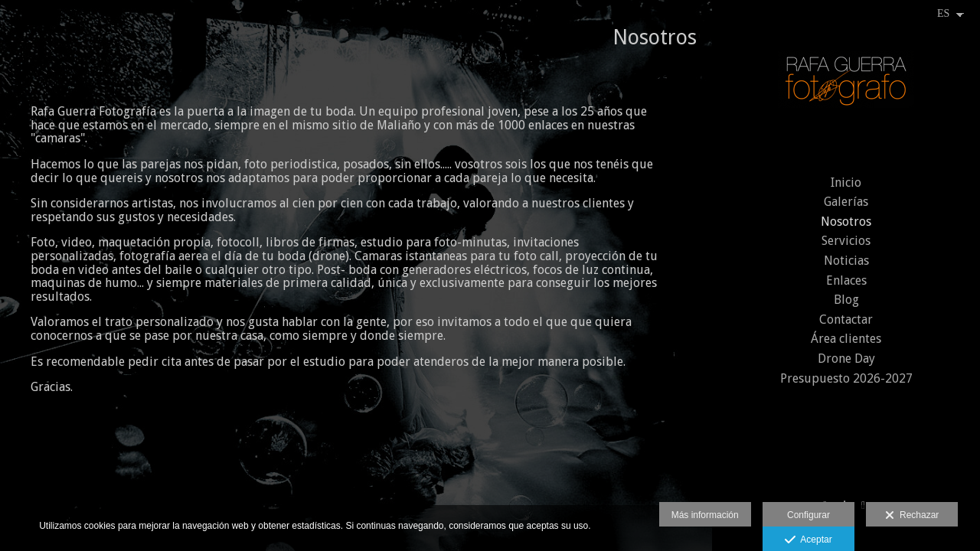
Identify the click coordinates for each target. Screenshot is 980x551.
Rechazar (912, 516)
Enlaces (846, 280)
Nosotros (846, 222)
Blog (846, 300)
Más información (705, 515)
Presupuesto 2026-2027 (846, 378)
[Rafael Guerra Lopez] (846, 87)
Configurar (808, 515)
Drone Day (846, 359)
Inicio (846, 183)
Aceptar (808, 540)
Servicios (846, 241)
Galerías (846, 202)
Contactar (846, 320)
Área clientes (846, 339)
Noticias (846, 261)
